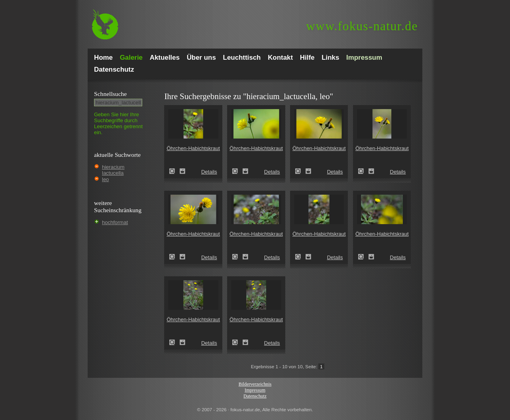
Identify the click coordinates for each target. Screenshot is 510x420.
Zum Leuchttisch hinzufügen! (182, 171)
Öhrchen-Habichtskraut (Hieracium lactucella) (175, 171)
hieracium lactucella (113, 170)
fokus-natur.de (362, 26)
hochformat (115, 222)
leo (105, 179)
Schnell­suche (110, 94)
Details (209, 172)
